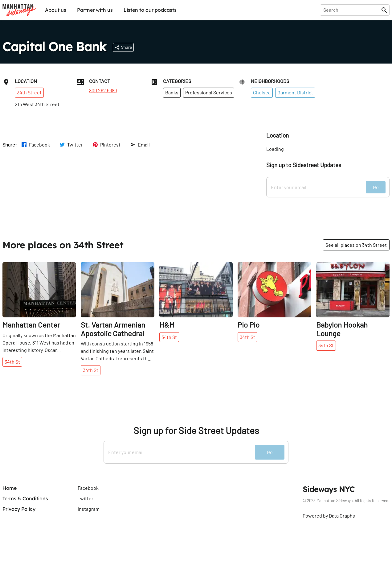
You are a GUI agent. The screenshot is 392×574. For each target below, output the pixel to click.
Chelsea (262, 92)
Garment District (295, 92)
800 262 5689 (103, 90)
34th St (12, 362)
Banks (172, 92)
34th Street (29, 92)
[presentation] (352, 10)
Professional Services (209, 92)
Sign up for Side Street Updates (196, 430)
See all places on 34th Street (356, 245)
